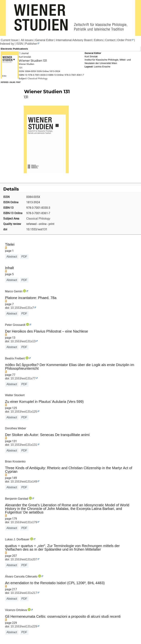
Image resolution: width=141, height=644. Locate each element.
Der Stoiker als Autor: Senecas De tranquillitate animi (47, 435)
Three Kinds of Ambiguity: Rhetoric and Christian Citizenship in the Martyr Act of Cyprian (69, 470)
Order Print (124, 40)
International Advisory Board (74, 40)
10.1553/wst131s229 (23, 626)
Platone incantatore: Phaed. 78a (31, 298)
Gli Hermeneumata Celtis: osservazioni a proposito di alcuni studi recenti (63, 616)
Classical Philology (37, 78)
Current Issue (9, 40)
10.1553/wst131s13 (23, 341)
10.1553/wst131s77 (23, 378)
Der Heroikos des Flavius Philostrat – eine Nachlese (46, 331)
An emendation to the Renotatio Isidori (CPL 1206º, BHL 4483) (55, 583)
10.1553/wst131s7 (22, 308)
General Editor (44, 40)
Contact (110, 40)
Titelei (10, 244)
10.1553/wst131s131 (23, 445)
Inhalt (9, 268)
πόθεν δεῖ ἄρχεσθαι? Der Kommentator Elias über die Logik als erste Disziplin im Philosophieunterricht (70, 367)
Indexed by (7, 44)
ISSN (20, 44)
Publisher (31, 44)
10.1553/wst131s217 (23, 593)
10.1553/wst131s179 (23, 522)
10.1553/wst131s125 (23, 412)
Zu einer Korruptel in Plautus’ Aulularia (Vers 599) (44, 402)
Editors (98, 40)
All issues (27, 40)
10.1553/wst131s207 (23, 559)
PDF (24, 257)
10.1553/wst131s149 (23, 482)
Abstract (12, 257)
